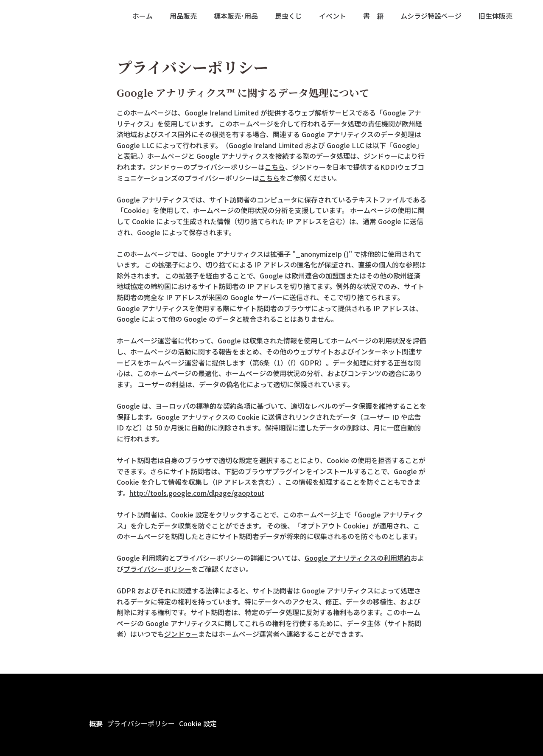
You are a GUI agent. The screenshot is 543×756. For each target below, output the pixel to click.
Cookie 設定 (190, 514)
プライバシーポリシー (157, 569)
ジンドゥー (181, 634)
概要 (96, 723)
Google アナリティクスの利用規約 (358, 558)
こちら (275, 167)
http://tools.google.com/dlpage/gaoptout (197, 493)
